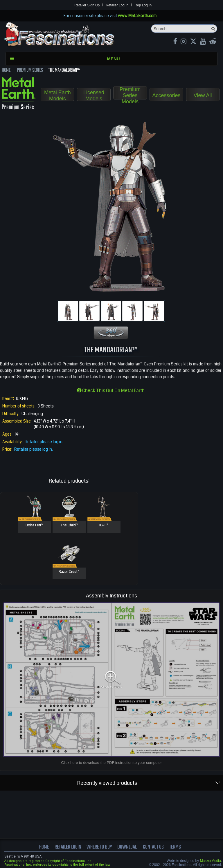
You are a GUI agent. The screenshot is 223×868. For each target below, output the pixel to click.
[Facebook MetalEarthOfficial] (175, 42)
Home (44, 847)
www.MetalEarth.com (137, 16)
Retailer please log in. (44, 442)
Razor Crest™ (69, 572)
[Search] (184, 29)
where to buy (99, 847)
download (128, 847)
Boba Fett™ (34, 525)
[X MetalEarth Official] (193, 42)
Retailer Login (68, 847)
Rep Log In (143, 5)
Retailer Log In (117, 5)
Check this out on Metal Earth (111, 390)
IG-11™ (104, 525)
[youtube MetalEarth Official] (203, 42)
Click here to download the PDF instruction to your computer (112, 763)
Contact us (154, 847)
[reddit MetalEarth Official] (213, 42)
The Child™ (69, 525)
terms (175, 847)
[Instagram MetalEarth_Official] (184, 42)
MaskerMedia (211, 861)
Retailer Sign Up (87, 5)
